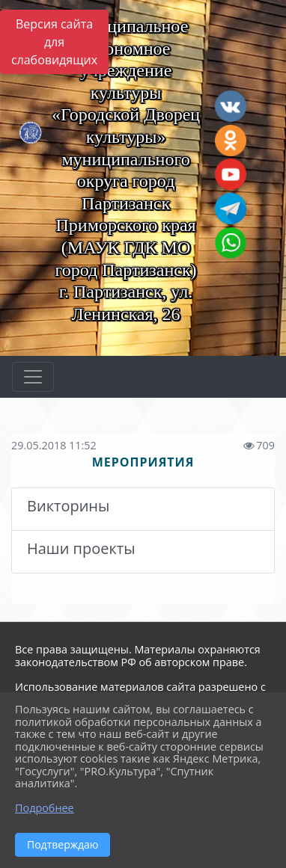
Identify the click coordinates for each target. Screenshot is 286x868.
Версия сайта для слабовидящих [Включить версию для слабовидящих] (54, 42)
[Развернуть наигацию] (33, 377)
